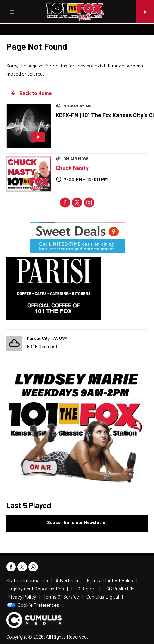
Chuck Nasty (72, 168)
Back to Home (31, 93)
